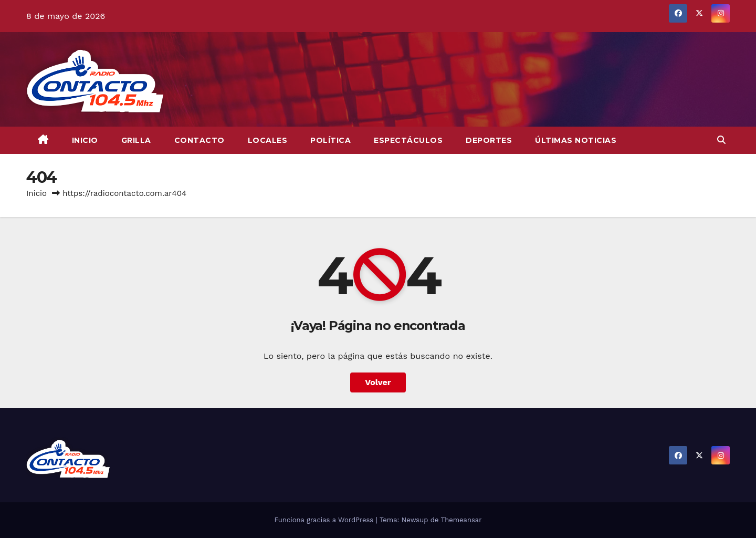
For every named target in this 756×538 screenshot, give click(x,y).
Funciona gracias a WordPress (325, 520)
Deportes (489, 140)
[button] (721, 140)
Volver (378, 382)
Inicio (36, 193)
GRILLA (136, 140)
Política (330, 140)
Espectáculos (408, 140)
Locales (268, 140)
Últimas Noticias (576, 140)
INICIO (85, 140)
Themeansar (461, 520)
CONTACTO (199, 140)
